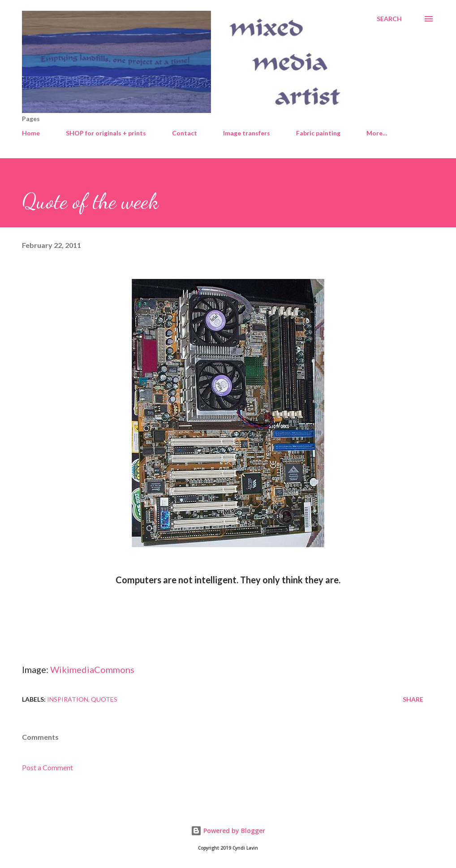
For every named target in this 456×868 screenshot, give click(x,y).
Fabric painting (318, 133)
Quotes (104, 699)
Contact (185, 133)
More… (377, 133)
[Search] (389, 19)
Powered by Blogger (228, 831)
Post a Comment (47, 767)
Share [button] (413, 699)
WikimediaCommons (92, 669)
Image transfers (247, 133)
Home (31, 133)
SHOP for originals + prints (106, 133)
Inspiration (68, 699)
